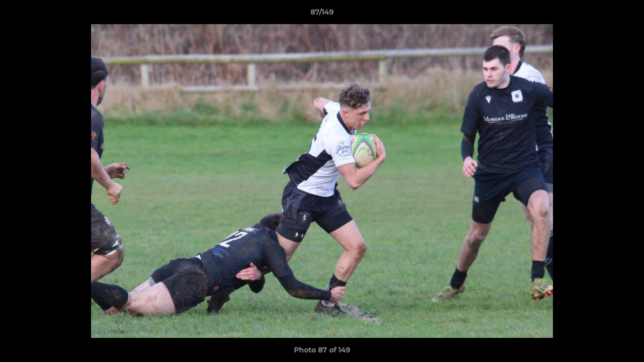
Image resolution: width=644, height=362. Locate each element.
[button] (626, 15)
